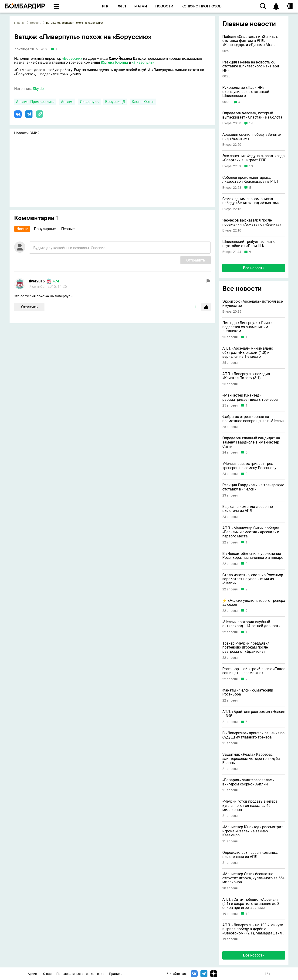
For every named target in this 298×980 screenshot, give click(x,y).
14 (251, 123)
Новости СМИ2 (27, 133)
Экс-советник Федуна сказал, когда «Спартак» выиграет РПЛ (254, 158)
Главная (20, 23)
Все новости (254, 268)
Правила (116, 974)
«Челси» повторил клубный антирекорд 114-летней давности (251, 624)
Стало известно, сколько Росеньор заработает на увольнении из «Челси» (253, 579)
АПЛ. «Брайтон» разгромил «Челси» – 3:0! (254, 714)
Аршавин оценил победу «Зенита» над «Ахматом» (252, 137)
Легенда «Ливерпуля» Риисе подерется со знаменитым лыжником (247, 327)
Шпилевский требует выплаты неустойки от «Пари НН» (249, 244)
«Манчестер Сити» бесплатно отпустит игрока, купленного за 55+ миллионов (254, 878)
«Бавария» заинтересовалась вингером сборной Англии (248, 782)
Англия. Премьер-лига (35, 102)
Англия (67, 102)
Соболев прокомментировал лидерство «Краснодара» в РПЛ (250, 180)
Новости (36, 23)
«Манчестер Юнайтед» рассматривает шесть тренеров (250, 397)
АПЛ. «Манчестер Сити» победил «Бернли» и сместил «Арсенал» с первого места (251, 532)
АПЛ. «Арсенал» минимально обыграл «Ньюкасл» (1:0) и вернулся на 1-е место (248, 353)
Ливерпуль (89, 102)
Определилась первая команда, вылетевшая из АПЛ (250, 855)
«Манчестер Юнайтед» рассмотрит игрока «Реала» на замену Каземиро (253, 831)
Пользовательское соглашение (80, 974)
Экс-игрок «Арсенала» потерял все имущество (252, 303)
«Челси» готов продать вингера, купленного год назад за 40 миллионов (250, 806)
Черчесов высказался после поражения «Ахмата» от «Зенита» (252, 222)
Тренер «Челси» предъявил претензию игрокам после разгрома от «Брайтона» (246, 647)
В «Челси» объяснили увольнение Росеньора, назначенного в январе (253, 556)
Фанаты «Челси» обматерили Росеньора (248, 692)
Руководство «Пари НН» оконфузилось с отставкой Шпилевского (246, 92)
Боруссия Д (115, 102)
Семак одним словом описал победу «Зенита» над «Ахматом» (251, 201)
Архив (32, 974)
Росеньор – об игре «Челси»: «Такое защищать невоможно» (254, 671)
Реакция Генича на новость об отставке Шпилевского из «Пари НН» (251, 66)
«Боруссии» (72, 58)
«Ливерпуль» (143, 62)
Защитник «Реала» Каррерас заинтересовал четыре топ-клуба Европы (251, 759)
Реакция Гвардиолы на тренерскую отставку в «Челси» (253, 487)
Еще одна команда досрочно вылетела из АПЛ (248, 509)
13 (251, 166)
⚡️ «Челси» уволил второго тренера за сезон (254, 603)
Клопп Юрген (143, 102)
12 (247, 914)
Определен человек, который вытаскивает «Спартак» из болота (252, 115)
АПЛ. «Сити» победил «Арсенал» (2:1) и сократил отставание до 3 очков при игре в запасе (251, 904)
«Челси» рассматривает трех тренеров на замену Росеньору (249, 466)
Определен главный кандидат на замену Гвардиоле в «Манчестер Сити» (251, 442)
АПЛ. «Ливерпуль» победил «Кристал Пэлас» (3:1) (246, 376)
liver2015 (37, 281)
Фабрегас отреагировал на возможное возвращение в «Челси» (253, 419)
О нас (47, 974)
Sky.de (38, 89)
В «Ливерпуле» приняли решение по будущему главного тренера (253, 735)
